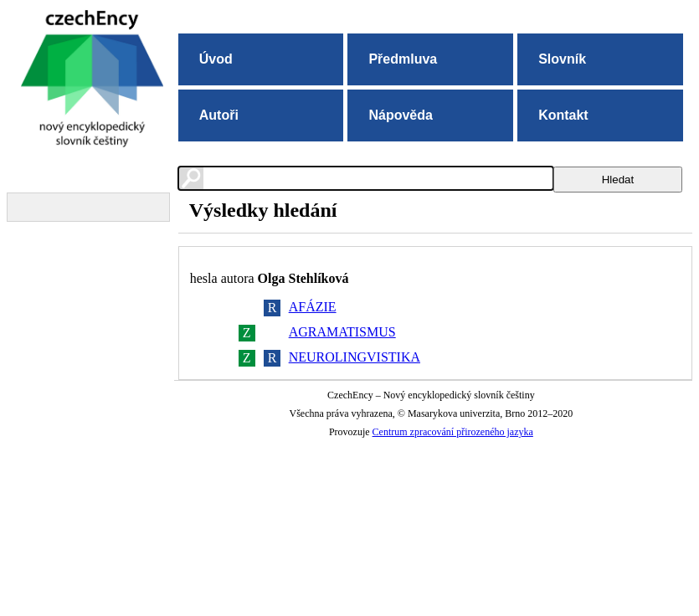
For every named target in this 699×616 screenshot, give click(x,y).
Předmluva (403, 59)
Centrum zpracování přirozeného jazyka (453, 432)
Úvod (216, 59)
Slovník (562, 59)
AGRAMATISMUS (342, 332)
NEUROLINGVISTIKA (355, 357)
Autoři (219, 115)
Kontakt (563, 115)
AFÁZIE (313, 307)
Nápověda (400, 115)
